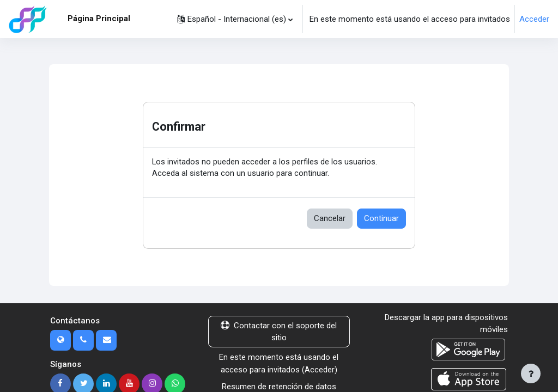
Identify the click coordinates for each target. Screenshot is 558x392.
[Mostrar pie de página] (531, 373)
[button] (235, 19)
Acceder (534, 19)
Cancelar (330, 219)
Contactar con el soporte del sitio (279, 332)
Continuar (381, 219)
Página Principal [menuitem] (99, 19)
